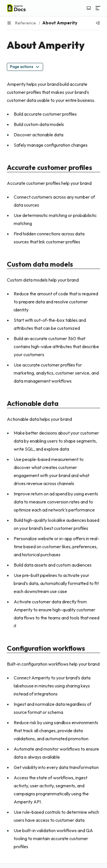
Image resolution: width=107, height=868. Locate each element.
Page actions (25, 67)
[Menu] (98, 8)
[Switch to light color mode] (89, 8)
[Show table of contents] (98, 23)
